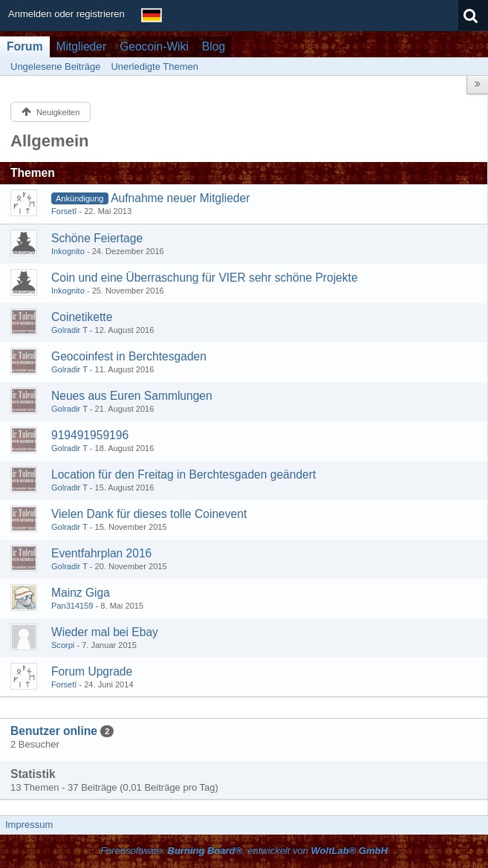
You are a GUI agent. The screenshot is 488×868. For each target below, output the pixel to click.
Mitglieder (82, 46)
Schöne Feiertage (97, 238)
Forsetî (64, 211)
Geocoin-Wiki (154, 46)
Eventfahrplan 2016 (101, 553)
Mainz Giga (81, 593)
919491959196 (90, 435)
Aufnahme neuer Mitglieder (180, 198)
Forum (25, 46)
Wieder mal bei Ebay (105, 632)
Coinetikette (82, 317)
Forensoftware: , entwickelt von (244, 851)
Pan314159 (72, 606)
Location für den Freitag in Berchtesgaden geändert (183, 475)
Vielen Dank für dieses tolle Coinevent (149, 514)
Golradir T (69, 330)
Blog (214, 46)
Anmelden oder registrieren (66, 14)
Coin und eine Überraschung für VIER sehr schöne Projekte (205, 278)
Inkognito (68, 251)
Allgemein (50, 141)
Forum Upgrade (92, 671)
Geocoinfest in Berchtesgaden (129, 356)
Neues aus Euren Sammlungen (132, 396)
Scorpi (63, 645)
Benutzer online (54, 731)
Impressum (29, 825)
